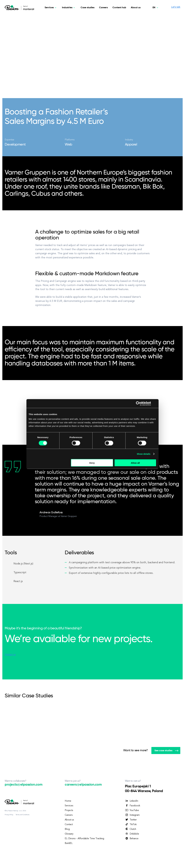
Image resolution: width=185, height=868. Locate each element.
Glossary (69, 834)
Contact (69, 825)
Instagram (132, 815)
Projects (69, 810)
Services (69, 806)
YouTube (132, 810)
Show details (144, 454)
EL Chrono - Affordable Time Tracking (84, 839)
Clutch (131, 829)
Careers (103, 8)
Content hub (119, 8)
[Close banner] (155, 404)
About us (136, 8)
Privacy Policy (9, 815)
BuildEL (69, 843)
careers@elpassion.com (83, 785)
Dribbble (132, 834)
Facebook (133, 806)
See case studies (166, 751)
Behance (132, 838)
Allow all (135, 463)
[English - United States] (156, 8)
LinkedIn (132, 801)
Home (68, 801)
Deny (92, 463)
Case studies (88, 8)
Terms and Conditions (23, 815)
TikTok (131, 824)
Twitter (131, 820)
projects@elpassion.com (23, 785)
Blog (67, 829)
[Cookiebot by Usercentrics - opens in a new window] (138, 404)
